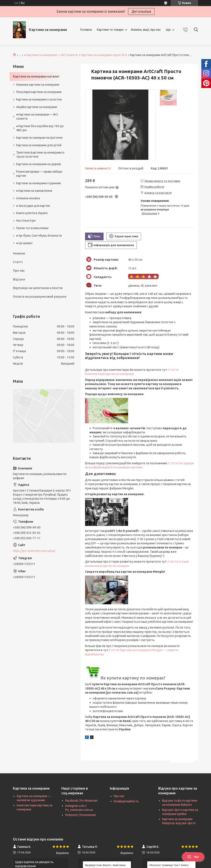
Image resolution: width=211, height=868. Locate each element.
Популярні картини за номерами (39, 92)
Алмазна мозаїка (28, 198)
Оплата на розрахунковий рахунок (40, 296)
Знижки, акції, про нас (146, 30)
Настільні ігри (26, 221)
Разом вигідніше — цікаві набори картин (39, 174)
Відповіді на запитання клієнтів (38, 288)
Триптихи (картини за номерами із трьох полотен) (40, 155)
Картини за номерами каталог (36, 76)
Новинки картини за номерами (38, 85)
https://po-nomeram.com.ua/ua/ (34, 551)
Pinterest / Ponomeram (81, 815)
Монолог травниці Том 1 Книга (169, 865)
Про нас (19, 270)
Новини (19, 253)
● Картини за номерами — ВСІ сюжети (51, 55)
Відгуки (19, 279)
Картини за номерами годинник (39, 183)
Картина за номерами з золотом (39, 99)
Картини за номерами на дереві (39, 164)
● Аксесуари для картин (33, 206)
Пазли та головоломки (32, 228)
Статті (18, 262)
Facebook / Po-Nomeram (81, 801)
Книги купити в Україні (32, 213)
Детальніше (141, 11)
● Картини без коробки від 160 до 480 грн (40, 128)
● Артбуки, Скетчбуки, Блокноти (39, 236)
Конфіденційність (126, 801)
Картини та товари (110, 30)
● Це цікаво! (24, 243)
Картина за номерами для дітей (39, 145)
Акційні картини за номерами (37, 107)
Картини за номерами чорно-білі (104, 55)
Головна (86, 30)
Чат (193, 857)
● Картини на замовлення (34, 191)
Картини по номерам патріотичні (39, 138)
